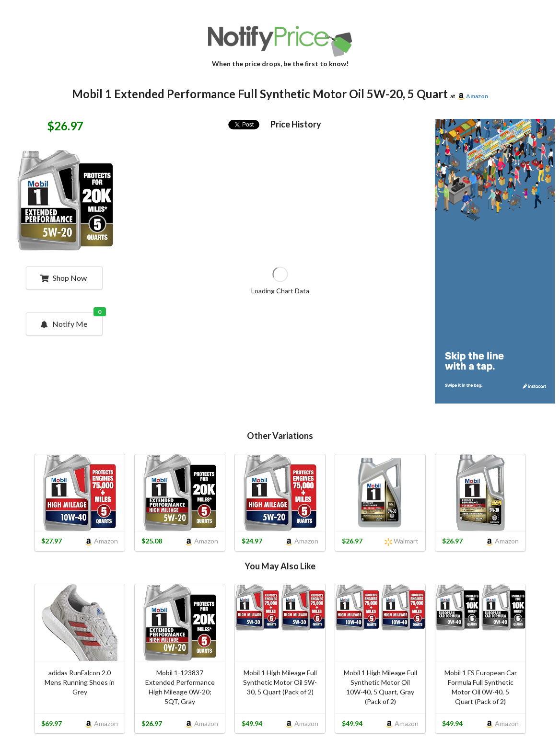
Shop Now (64, 278)
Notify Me (71, 321)
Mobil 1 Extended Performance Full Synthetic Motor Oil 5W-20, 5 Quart (260, 94)
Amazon (477, 96)
